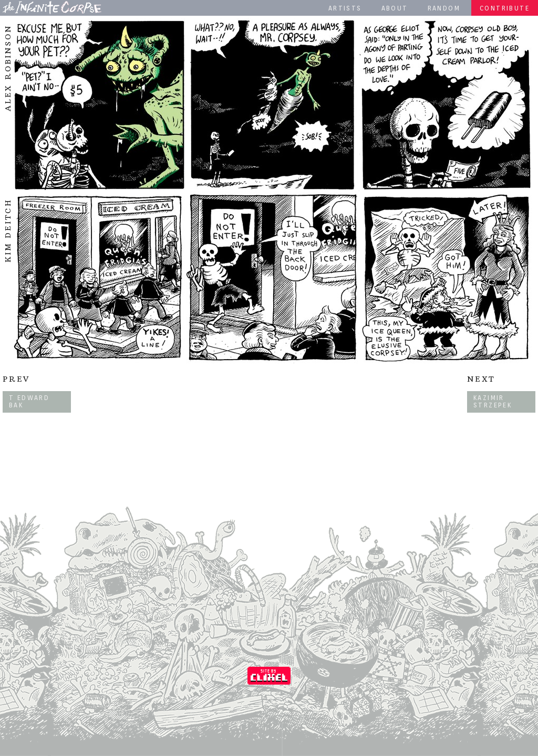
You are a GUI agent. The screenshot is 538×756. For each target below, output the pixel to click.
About (395, 8)
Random (444, 8)
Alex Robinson (8, 68)
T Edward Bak (29, 401)
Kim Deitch (8, 230)
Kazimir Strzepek (493, 401)
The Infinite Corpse (52, 7)
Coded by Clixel (269, 676)
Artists (345, 8)
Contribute (505, 8)
